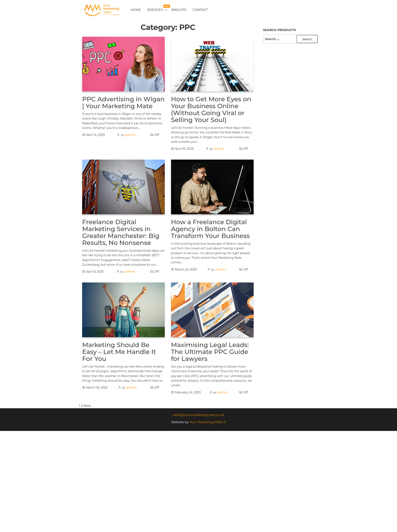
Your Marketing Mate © (208, 422)
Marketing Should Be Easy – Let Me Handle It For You (119, 352)
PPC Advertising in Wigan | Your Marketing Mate (123, 103)
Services (158, 8)
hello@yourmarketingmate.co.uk (198, 415)
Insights (179, 10)
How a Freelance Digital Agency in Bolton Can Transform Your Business (210, 229)
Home (136, 10)
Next (87, 406)
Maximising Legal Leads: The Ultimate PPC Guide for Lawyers (210, 352)
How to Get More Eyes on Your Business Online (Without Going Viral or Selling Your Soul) (211, 109)
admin (130, 135)
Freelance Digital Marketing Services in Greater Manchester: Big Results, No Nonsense (121, 232)
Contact (200, 10)
